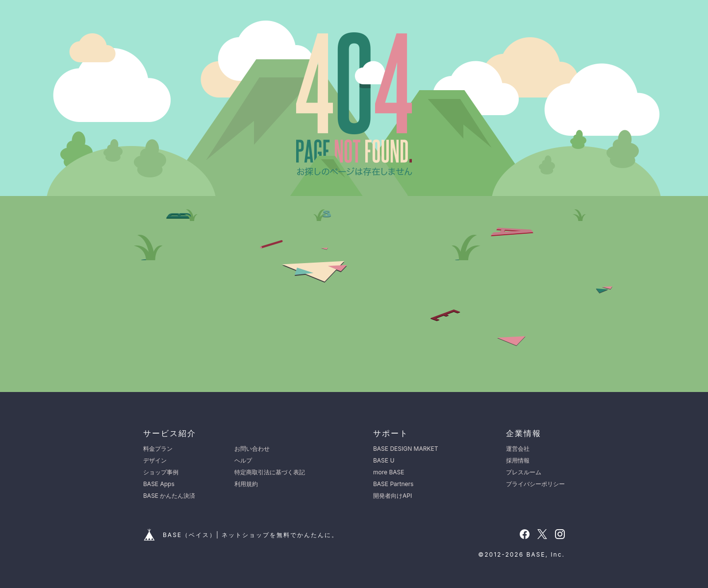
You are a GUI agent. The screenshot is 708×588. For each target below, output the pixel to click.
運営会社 (518, 449)
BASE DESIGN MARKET (405, 449)
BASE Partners (393, 484)
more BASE (389, 472)
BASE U (384, 460)
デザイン (155, 460)
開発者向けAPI (392, 496)
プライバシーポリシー (535, 484)
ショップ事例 (161, 472)
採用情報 (518, 460)
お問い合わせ (252, 449)
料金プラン (158, 449)
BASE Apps (159, 484)
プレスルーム (524, 472)
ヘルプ (243, 460)
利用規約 (246, 484)
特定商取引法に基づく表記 (270, 472)
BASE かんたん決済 (169, 496)
